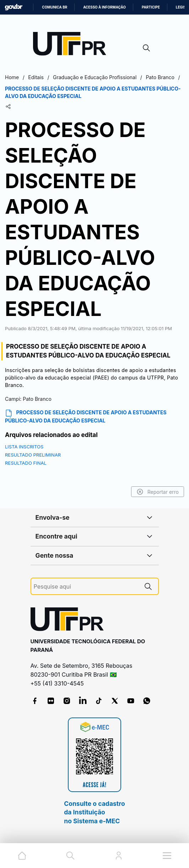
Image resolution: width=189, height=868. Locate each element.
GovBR (13, 7)
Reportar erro (158, 492)
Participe (151, 7)
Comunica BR (55, 7)
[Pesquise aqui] (86, 587)
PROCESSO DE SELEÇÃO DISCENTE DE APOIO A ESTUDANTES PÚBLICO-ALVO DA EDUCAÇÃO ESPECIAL (86, 416)
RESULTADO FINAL (26, 463)
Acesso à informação (104, 7)
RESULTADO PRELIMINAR (33, 455)
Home (12, 77)
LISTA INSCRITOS (24, 447)
